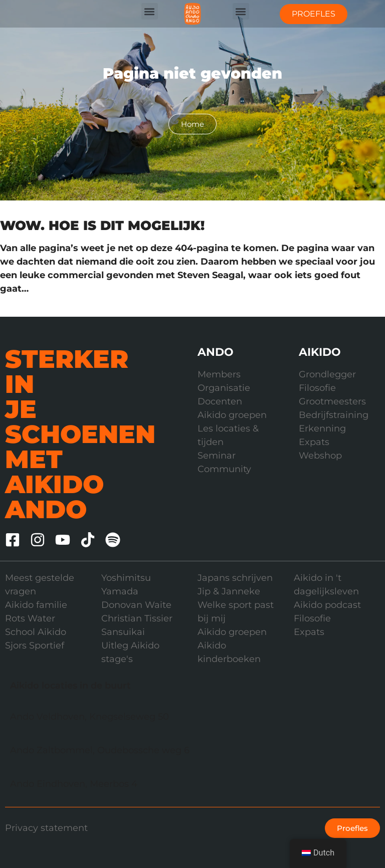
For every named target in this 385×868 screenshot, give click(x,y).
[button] (150, 11)
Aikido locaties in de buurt (70, 686)
